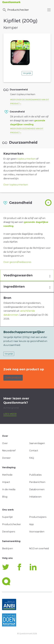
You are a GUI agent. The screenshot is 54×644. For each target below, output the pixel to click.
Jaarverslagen (37, 443)
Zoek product (13, 378)
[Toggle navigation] (49, 10)
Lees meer (10, 414)
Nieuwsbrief (9, 451)
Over (5, 443)
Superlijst (7, 517)
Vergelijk (27, 73)
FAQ (32, 458)
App (31, 524)
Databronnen (37, 489)
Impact (6, 482)
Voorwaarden (37, 532)
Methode (7, 475)
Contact (34, 451)
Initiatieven (35, 497)
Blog (5, 497)
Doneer (6, 458)
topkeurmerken (26, 159)
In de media (9, 489)
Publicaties (35, 475)
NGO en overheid (39, 549)
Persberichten (37, 482)
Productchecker (16, 10)
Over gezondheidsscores (17, 262)
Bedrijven (8, 549)
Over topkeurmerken (16, 185)
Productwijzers (38, 517)
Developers (9, 532)
